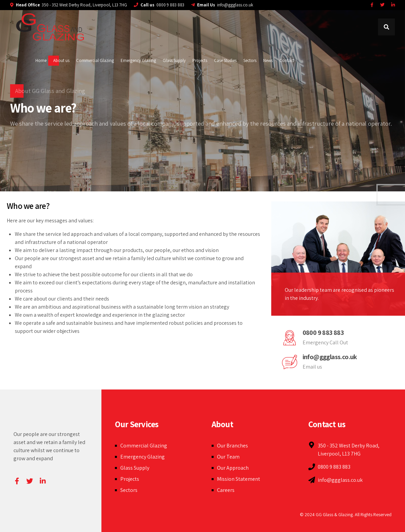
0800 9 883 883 (323, 333)
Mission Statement (239, 479)
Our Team (228, 457)
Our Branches (232, 446)
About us (61, 60)
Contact (287, 60)
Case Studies (225, 60)
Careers (226, 490)
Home (41, 60)
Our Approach (233, 468)
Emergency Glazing (138, 60)
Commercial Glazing (95, 60)
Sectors (250, 60)
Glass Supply (174, 60)
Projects (200, 60)
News (268, 60)
